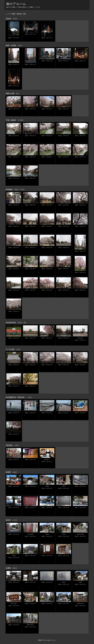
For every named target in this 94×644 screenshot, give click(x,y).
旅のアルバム (16, 4)
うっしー (53, 640)
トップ (8, 14)
